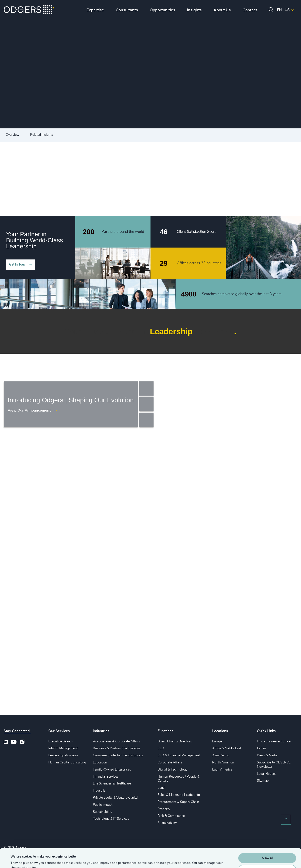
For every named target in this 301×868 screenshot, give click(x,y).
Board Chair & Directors (175, 741)
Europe (217, 741)
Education (100, 762)
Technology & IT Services (111, 819)
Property (164, 809)
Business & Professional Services (117, 748)
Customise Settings (267, 851)
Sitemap (263, 781)
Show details (19, 860)
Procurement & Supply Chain (178, 802)
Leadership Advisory (63, 755)
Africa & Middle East (227, 748)
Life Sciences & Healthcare (112, 783)
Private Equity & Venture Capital (116, 798)
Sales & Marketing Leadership (179, 795)
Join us (262, 748)
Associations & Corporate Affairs (117, 741)
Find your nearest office (274, 741)
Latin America (222, 770)
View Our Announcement (29, 411)
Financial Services (106, 777)
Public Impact (103, 805)
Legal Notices (267, 774)
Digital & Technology (172, 770)
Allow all (267, 839)
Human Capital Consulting (67, 762)
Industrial (100, 791)
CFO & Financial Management (179, 755)
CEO (161, 748)
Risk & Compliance (171, 816)
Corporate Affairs (170, 762)
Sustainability (102, 812)
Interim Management (63, 748)
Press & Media (267, 755)
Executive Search (60, 741)
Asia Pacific (221, 755)
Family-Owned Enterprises (112, 770)
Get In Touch (18, 265)
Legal (161, 788)
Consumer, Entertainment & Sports (118, 755)
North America (223, 762)
